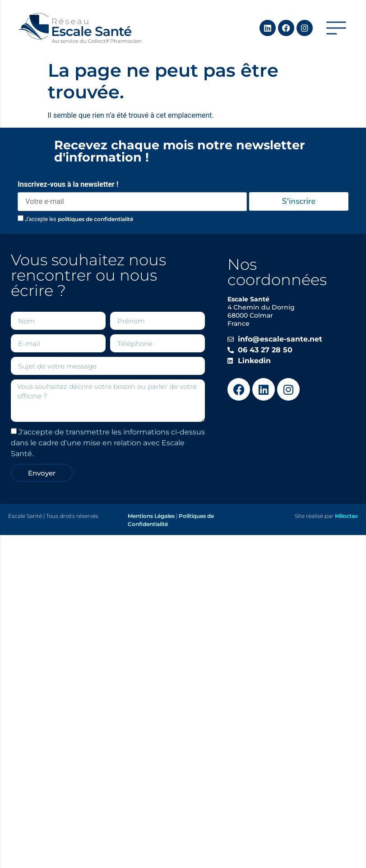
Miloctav (346, 516)
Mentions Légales (151, 516)
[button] (336, 28)
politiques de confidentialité (95, 219)
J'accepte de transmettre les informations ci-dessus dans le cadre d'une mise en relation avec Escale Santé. (108, 443)
